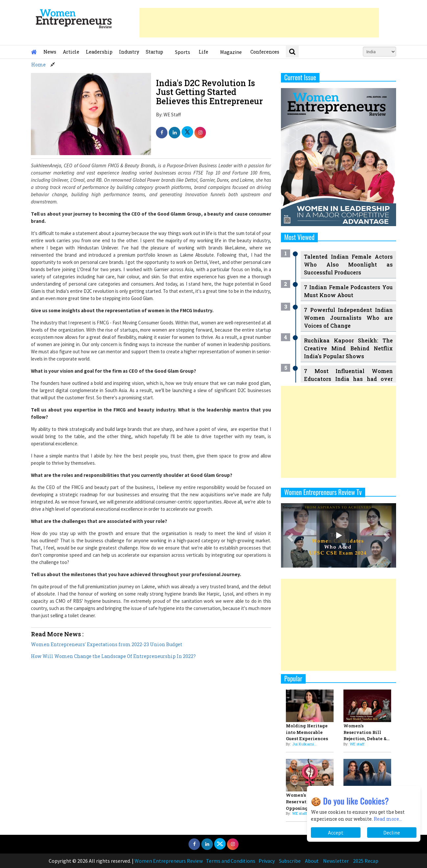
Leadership (99, 52)
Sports (183, 52)
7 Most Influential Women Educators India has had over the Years (348, 379)
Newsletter (336, 861)
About (312, 861)
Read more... (388, 819)
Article (71, 52)
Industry (129, 52)
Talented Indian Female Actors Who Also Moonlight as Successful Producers (348, 264)
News (50, 52)
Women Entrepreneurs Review (169, 861)
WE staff (357, 744)
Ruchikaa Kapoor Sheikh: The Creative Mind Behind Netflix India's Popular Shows (348, 348)
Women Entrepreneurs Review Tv (323, 492)
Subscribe (290, 861)
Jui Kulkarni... (304, 744)
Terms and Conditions (231, 861)
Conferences (265, 52)
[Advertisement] (259, 23)
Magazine (231, 52)
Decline (392, 833)
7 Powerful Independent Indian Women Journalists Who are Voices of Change (348, 318)
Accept (336, 833)
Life (203, 52)
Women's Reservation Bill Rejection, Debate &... (366, 732)
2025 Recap (366, 861)
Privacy (267, 861)
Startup (154, 52)
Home (38, 65)
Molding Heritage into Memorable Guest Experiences (307, 732)
